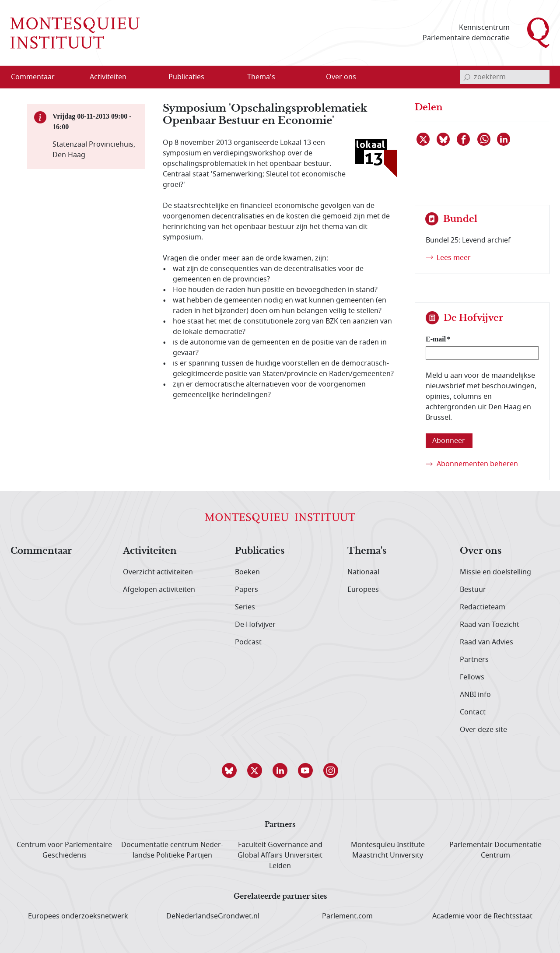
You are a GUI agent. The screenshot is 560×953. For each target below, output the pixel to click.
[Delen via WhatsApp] (484, 139)
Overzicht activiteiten (158, 572)
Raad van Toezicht (490, 625)
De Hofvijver (255, 625)
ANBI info (475, 695)
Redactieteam (483, 607)
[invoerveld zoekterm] (505, 77)
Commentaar (41, 551)
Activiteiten (150, 551)
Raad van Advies (486, 642)
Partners (474, 660)
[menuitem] (38, 77)
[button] (229, 770)
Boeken (247, 572)
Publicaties (260, 551)
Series (245, 607)
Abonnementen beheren (477, 464)
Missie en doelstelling (495, 572)
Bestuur (473, 590)
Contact (473, 712)
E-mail (436, 339)
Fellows (472, 677)
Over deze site (483, 730)
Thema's (367, 551)
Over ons (481, 551)
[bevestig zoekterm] (467, 77)
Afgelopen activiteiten (159, 590)
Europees (363, 590)
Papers (247, 590)
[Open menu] (150, 77)
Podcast (248, 642)
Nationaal (363, 572)
